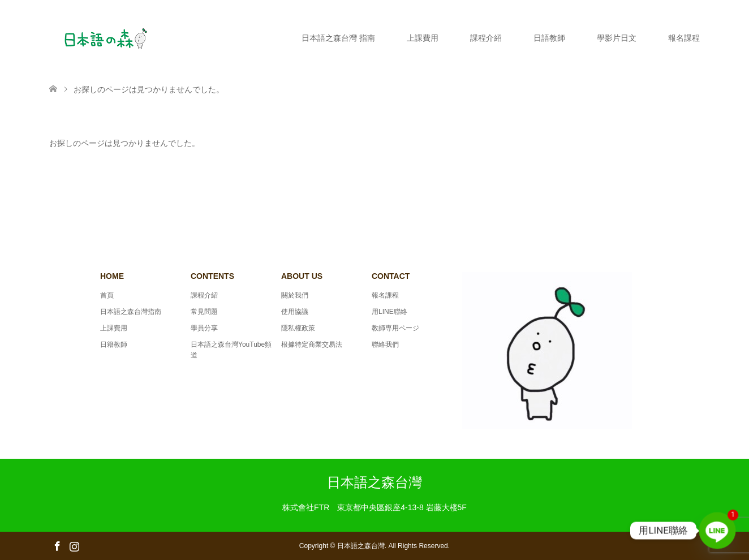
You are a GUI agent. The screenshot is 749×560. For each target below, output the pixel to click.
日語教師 (549, 38)
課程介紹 (486, 38)
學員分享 (204, 328)
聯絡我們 (385, 344)
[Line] (717, 531)
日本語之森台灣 (374, 482)
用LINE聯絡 (389, 312)
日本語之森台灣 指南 (338, 38)
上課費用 (423, 38)
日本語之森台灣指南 (131, 312)
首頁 (107, 295)
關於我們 (295, 295)
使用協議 (295, 312)
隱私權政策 (298, 328)
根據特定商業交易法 (312, 344)
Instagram (74, 545)
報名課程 (684, 38)
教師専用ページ (395, 328)
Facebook (57, 545)
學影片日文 (617, 38)
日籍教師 (114, 344)
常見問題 (204, 312)
